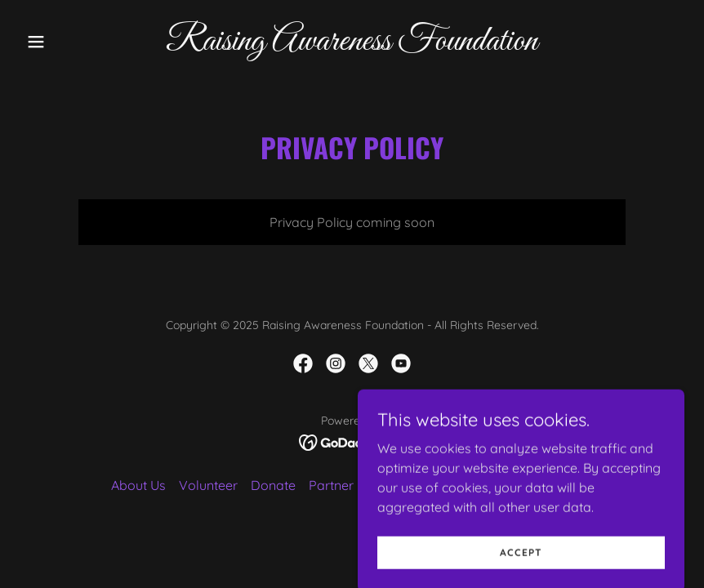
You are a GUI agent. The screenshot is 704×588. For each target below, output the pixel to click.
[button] (69, 42)
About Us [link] (138, 485)
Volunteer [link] (208, 485)
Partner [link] (331, 485)
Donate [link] (273, 485)
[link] (352, 45)
